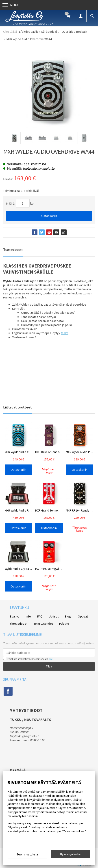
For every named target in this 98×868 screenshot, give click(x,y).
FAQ (40, 616)
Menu (10, 5)
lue (51, 659)
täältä (65, 333)
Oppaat (83, 616)
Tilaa (49, 666)
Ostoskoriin (49, 216)
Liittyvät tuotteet (17, 407)
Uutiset (54, 616)
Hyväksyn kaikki (71, 854)
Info (28, 616)
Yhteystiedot (19, 624)
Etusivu (15, 616)
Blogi (68, 616)
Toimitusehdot (43, 624)
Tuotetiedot (13, 250)
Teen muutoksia (27, 854)
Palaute (64, 624)
